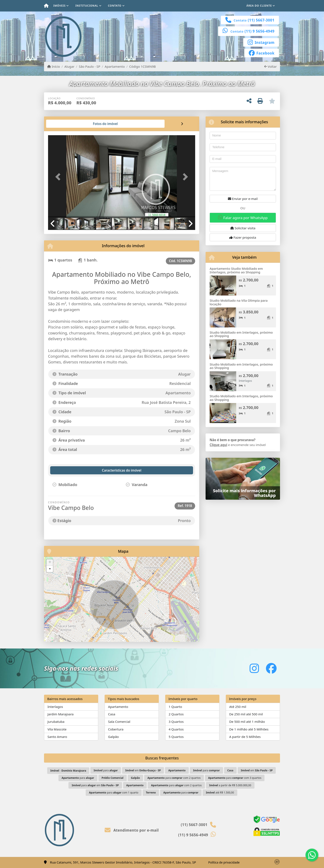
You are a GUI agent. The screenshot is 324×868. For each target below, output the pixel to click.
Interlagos (55, 707)
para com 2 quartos (174, 778)
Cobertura (116, 729)
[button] (59, 177)
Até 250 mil (238, 707)
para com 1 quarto (114, 793)
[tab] (62, 124)
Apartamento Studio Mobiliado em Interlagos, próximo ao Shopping (236, 270)
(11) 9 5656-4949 (259, 31)
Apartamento (115, 66)
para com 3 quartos (235, 778)
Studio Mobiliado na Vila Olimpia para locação (239, 302)
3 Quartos (176, 722)
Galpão (113, 737)
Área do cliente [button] (259, 6)
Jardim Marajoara (60, 714)
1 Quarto (175, 707)
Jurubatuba (56, 722)
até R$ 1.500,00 (220, 793)
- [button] (50, 569)
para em (95, 785)
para (106, 770)
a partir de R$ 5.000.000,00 (230, 785)
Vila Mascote (57, 729)
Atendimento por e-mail (132, 830)
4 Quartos (176, 729)
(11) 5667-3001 (261, 20)
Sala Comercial (119, 722)
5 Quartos (176, 737)
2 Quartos (176, 714)
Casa (112, 714)
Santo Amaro (57, 737)
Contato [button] (115, 6)
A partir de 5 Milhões (245, 737)
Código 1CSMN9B (143, 66)
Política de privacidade (224, 862)
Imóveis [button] (60, 6)
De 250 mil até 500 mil (246, 714)
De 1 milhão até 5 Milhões (249, 729)
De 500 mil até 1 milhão (247, 722)
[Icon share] (261, 42)
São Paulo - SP (90, 66)
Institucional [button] (87, 6)
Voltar (271, 66)
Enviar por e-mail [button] (243, 199)
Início (54, 66)
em (143, 770)
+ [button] (50, 562)
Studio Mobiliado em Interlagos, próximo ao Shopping (241, 334)
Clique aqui (218, 445)
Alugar (69, 66)
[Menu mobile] (46, 6)
